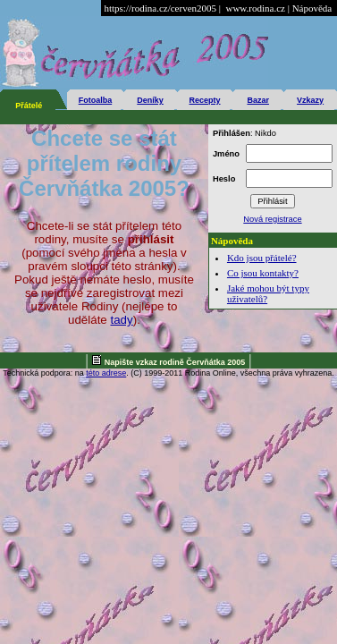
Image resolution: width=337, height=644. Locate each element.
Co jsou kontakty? (263, 273)
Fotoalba (96, 100)
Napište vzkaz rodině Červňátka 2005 (175, 362)
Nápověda (312, 8)
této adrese (106, 373)
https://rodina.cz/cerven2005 (160, 8)
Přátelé (29, 106)
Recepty (205, 100)
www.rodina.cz (255, 8)
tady (121, 320)
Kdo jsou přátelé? (262, 258)
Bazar (258, 100)
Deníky (150, 100)
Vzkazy (310, 100)
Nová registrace (272, 219)
